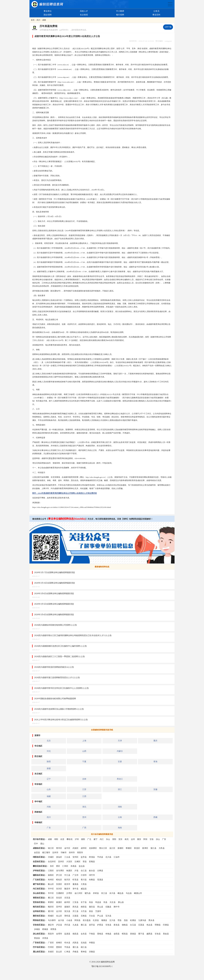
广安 (164, 839)
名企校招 (84, 15)
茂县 (126, 920)
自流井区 (52, 862)
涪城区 (51, 857)
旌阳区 (51, 875)
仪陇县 (108, 907)
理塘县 (158, 925)
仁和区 (65, 866)
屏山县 (121, 902)
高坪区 (59, 907)
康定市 (51, 925)
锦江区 (51, 848)
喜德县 (133, 934)
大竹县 (84, 911)
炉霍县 (100, 925)
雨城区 (51, 916)
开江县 (76, 911)
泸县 (76, 871)
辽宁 (49, 779)
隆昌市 (67, 889)
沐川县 (112, 893)
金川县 (61, 920)
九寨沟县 (142, 920)
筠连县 (98, 902)
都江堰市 (46, 852)
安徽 (155, 789)
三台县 (67, 857)
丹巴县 (67, 925)
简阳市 (80, 852)
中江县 (67, 875)
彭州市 (55, 852)
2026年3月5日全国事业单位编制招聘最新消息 (54, 604)
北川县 (108, 857)
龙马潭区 (60, 871)
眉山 (42, 844)
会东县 (84, 934)
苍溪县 (100, 880)
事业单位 (48, 11)
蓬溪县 (76, 884)
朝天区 (67, 880)
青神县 (84, 952)
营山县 (100, 907)
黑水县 (151, 920)
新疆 (49, 768)
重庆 (155, 741)
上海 (84, 741)
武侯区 (76, 848)
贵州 (84, 817)
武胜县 (76, 943)
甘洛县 (158, 934)
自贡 (62, 839)
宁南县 (92, 934)
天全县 (92, 916)
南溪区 (59, 902)
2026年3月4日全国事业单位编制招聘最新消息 (54, 614)
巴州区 (51, 947)
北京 (49, 741)
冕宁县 (141, 934)
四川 (38, 20)
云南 (120, 817)
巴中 (36, 844)
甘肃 (120, 762)
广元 (89, 839)
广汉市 (76, 875)
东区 (52, 866)
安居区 (59, 884)
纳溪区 (69, 871)
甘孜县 (108, 925)
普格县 (100, 934)
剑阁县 (92, 880)
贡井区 (61, 862)
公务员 (156, 11)
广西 (84, 828)
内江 (102, 839)
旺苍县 (76, 880)
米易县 (74, 866)
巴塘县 (166, 925)
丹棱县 (76, 952)
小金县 (69, 920)
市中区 (51, 889)
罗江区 (59, 875)
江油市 (117, 857)
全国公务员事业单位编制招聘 (170, 4)
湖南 (120, 807)
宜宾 (120, 839)
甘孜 (152, 839)
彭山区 (59, 952)
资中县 (76, 889)
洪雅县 (92, 952)
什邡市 (84, 875)
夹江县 (104, 893)
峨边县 (121, 893)
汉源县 (76, 916)
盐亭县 (84, 857)
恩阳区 (59, 947)
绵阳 (56, 839)
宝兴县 (108, 916)
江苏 (84, 789)
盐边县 (82, 866)
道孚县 (92, 925)
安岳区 (59, 898)
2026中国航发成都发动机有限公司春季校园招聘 (55, 699)
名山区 (59, 916)
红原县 (96, 920)
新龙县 (117, 925)
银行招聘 (120, 15)
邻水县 (67, 943)
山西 (84, 751)
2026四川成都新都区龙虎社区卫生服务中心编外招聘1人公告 (60, 646)
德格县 (125, 925)
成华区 (84, 848)
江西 (84, 796)
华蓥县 (92, 943)
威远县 (84, 889)
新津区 (145, 848)
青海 (155, 762)
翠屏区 (51, 902)
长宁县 (84, 902)
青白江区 (103, 848)
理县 (120, 920)
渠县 (91, 911)
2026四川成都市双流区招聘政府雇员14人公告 (54, 667)
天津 (120, 741)
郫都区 (129, 848)
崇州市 (72, 852)
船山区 (51, 884)
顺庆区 (51, 907)
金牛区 (67, 848)
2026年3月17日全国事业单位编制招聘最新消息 (55, 572)
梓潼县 (92, 857)
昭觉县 (125, 934)
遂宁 (95, 839)
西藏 (155, 817)
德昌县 (76, 934)
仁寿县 (67, 952)
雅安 (139, 839)
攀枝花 (70, 839)
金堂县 (37, 852)
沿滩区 (77, 862)
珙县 (105, 902)
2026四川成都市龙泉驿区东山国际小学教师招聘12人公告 (59, 709)
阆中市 (117, 907)
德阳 (83, 839)
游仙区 (59, 857)
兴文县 (113, 902)
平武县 (100, 857)
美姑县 (166, 934)
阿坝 (145, 839)
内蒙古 (120, 751)
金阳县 (117, 934)
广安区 (51, 943)
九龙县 (76, 925)
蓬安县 (92, 907)
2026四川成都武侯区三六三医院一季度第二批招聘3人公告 (59, 656)
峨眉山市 (138, 893)
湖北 (84, 807)
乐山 (108, 839)
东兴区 (59, 889)
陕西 (49, 762)
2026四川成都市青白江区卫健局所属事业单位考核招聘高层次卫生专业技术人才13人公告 (73, 635)
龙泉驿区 (93, 848)
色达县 (149, 925)
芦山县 (100, 916)
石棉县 (84, 916)
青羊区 (59, 848)
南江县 (84, 947)
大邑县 (162, 848)
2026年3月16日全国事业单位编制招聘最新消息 (55, 583)
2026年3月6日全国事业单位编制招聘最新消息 (54, 593)
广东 (49, 828)
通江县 (76, 947)
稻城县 (45, 929)
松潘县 (133, 920)
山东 (49, 789)
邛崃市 (64, 852)
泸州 (77, 839)
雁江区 (51, 898)
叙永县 (92, 871)
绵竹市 (92, 875)
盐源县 (67, 934)
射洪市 (67, 884)
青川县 (84, 880)
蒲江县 (153, 848)
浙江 (120, 789)
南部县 (84, 907)
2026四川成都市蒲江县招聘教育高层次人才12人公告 (57, 677)
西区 (58, 866)
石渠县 (141, 925)
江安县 (76, 902)
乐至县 (67, 898)
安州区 (76, 857)
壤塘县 (104, 920)
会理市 (59, 934)
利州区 (51, 880)
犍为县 (88, 893)
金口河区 (78, 893)
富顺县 (92, 862)
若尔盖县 (87, 920)
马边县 (129, 893)
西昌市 (51, 934)
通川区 (51, 911)
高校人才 (84, 11)
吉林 (84, 779)
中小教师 (120, 11)
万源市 (98, 911)
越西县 (149, 934)
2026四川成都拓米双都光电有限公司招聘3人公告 (56, 625)
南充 (127, 839)
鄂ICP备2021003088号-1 (102, 966)
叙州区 (67, 902)
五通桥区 (60, 893)
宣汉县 (67, 911)
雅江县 (84, 925)
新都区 (121, 848)
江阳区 (51, 871)
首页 (33, 20)
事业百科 (156, 15)
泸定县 (59, 925)
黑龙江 (120, 779)
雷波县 (37, 938)
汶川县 (112, 920)
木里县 (45, 938)
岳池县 (84, 943)
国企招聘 (48, 15)
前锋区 (59, 943)
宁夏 (84, 762)
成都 (44, 20)
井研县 (96, 893)
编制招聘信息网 (108, 962)
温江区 (112, 848)
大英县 (84, 884)
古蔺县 (100, 871)
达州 (133, 839)
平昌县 (67, 947)
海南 (120, 828)
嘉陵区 (67, 907)
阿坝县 (77, 920)
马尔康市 (52, 920)
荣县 (85, 862)
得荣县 (53, 929)
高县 (91, 902)
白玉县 (133, 925)
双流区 (137, 848)
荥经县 (67, 916)
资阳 (114, 839)
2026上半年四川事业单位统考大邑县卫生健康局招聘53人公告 (61, 720)
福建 (49, 796)
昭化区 (59, 880)
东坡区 (51, 952)
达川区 (59, 911)
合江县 (84, 871)
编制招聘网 (47, 4)
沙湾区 (69, 893)
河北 (49, 751)
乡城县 (37, 929)
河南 (49, 807)
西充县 (76, 907)
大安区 (69, 862)
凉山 (158, 839)
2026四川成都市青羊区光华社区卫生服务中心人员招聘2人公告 (61, 688)
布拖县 (108, 934)
